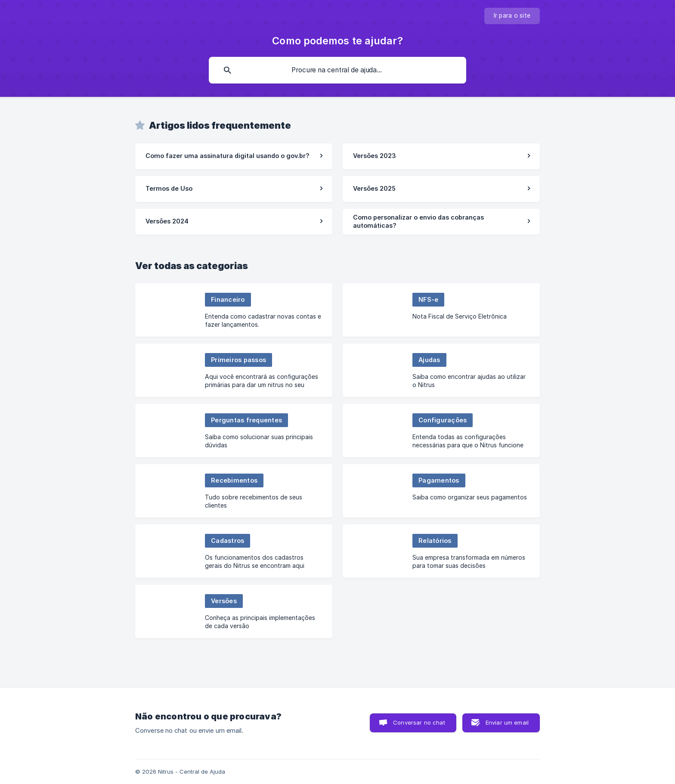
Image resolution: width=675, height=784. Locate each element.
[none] (512, 16)
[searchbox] (337, 70)
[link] (234, 156)
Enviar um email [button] (507, 722)
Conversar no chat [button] (419, 722)
